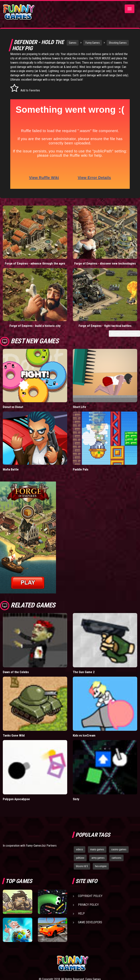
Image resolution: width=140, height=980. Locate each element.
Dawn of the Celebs (16, 672)
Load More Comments (124, 334)
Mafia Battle (11, 469)
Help (81, 913)
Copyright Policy (90, 896)
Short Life (79, 407)
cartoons (116, 858)
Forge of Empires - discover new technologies (105, 263)
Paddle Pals (81, 469)
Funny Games (93, 43)
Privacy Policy (88, 905)
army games (98, 858)
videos (80, 849)
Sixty (76, 799)
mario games (97, 849)
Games (73, 43)
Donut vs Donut (13, 407)
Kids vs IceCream (84, 735)
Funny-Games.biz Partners (41, 846)
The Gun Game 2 (84, 672)
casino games (119, 849)
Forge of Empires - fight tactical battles (105, 326)
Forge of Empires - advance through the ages (35, 263)
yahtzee (80, 858)
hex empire (101, 866)
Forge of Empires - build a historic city (35, 326)
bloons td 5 (82, 866)
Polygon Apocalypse (16, 799)
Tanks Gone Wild (14, 735)
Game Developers (90, 922)
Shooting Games (118, 43)
